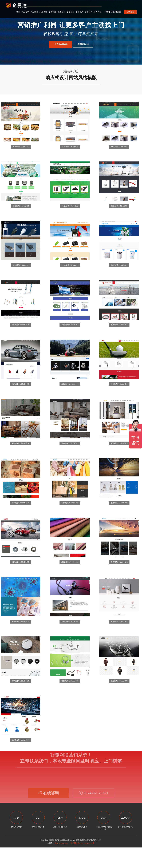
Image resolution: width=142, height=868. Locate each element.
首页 (18, 12)
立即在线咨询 (60, 44)
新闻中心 (80, 12)
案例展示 (70, 12)
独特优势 (43, 12)
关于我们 (89, 12)
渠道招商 (52, 12)
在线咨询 (130, 12)
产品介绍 (25, 12)
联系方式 (98, 12)
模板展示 (61, 12)
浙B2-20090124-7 (61, 843)
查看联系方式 (83, 44)
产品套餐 (34, 12)
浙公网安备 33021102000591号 (82, 843)
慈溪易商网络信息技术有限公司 (89, 840)
